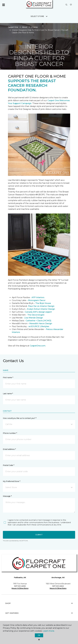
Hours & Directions (20, 588)
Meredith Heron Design (41, 324)
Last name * (8, 394)
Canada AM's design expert (38, 312)
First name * (8, 378)
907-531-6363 (58, 586)
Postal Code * (8, 465)
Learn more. (49, 631)
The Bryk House (43, 303)
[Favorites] (71, 5)
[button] (66, 5)
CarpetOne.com (38, 346)
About (25, 27)
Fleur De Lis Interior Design (41, 306)
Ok (39, 635)
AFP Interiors (38, 297)
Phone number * (10, 433)
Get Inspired (39, 613)
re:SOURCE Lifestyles (39, 326)
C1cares (34, 27)
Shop (39, 603)
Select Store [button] (37, 16)
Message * (7, 496)
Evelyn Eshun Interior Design (41, 309)
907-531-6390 (20, 586)
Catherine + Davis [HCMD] (38, 321)
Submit (39, 535)
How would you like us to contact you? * (20, 418)
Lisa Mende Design (34, 318)
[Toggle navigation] (3, 5)
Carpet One (13, 27)
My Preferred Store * (12, 481)
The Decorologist (36, 315)
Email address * (9, 449)
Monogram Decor (37, 300)
